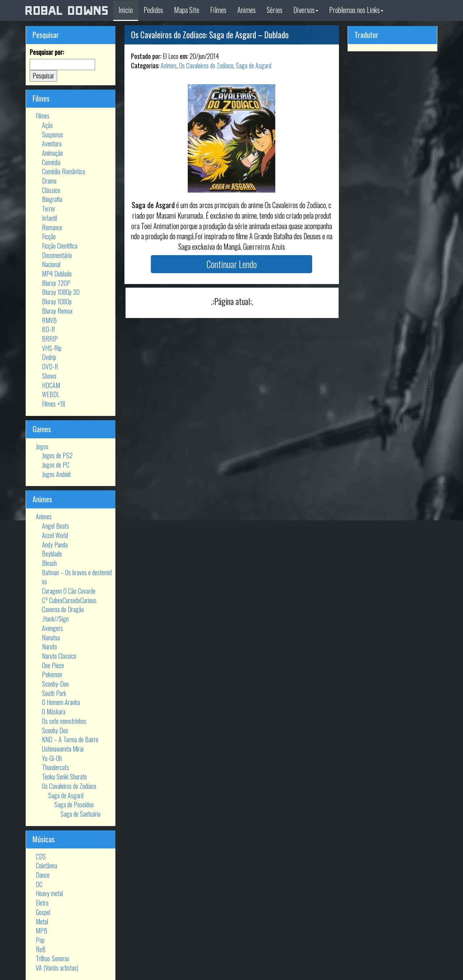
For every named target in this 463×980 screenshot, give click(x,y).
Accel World (55, 535)
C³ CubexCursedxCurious (69, 600)
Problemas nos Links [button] (356, 10)
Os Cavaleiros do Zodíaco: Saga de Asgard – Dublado (210, 35)
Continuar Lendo (232, 264)
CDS (41, 856)
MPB (42, 930)
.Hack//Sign (55, 619)
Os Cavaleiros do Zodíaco (69, 786)
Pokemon (52, 674)
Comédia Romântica (63, 171)
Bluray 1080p (57, 301)
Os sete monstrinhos (64, 721)
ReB (41, 949)
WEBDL (51, 394)
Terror (49, 209)
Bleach (49, 563)
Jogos (42, 446)
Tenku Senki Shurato (64, 777)
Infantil (50, 218)
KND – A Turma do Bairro (70, 739)
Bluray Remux (57, 311)
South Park (54, 693)
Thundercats (56, 767)
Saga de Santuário (80, 814)
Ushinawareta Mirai (63, 749)
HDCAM (51, 385)
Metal (42, 921)
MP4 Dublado (57, 274)
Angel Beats (56, 526)
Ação (47, 125)
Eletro (42, 903)
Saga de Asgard (66, 795)
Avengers (52, 628)
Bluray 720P (56, 283)
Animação (52, 153)
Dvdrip (49, 357)
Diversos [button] (306, 10)
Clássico (51, 190)
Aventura (52, 143)
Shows (49, 376)
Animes (247, 10)
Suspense (52, 134)
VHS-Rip (52, 348)
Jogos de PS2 (57, 455)
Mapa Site (187, 10)
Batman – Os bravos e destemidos (77, 577)
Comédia (51, 162)
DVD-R (50, 366)
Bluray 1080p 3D (61, 292)
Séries (275, 10)
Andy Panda (55, 545)
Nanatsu (51, 637)
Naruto (49, 646)
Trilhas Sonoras (53, 958)
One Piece (53, 665)
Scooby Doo (55, 730)
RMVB (49, 320)
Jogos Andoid (56, 474)
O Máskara (54, 712)
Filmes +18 (54, 404)
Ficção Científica (60, 246)
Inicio (126, 10)
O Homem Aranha (61, 702)
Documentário (57, 255)
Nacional (51, 264)
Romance (52, 227)
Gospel (43, 912)
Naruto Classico (59, 656)
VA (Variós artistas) (57, 968)
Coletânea (46, 865)
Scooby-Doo (55, 684)
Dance (43, 875)
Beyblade (52, 554)
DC (39, 884)
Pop (40, 940)
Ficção (49, 236)
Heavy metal (49, 893)
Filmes (218, 10)
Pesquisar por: (47, 52)
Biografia (52, 199)
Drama (49, 181)
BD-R (48, 329)
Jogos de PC (56, 465)
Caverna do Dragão (63, 609)
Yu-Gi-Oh (52, 758)
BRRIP (50, 339)
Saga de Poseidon (74, 804)
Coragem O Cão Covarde (69, 591)
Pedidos (153, 10)
